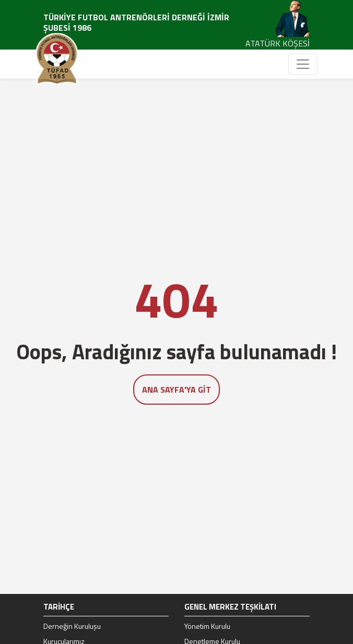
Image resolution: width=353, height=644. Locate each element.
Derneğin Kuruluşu (72, 626)
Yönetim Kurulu (207, 626)
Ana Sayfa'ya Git (176, 390)
